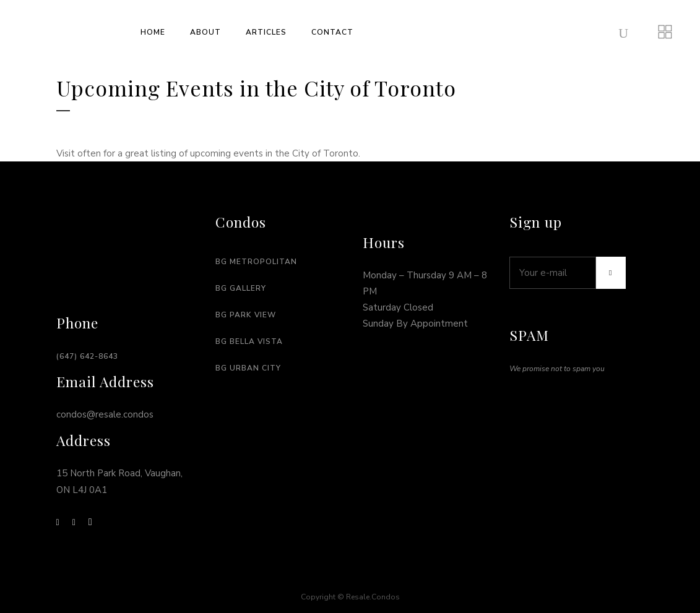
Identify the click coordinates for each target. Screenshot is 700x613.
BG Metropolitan (256, 262)
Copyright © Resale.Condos (350, 597)
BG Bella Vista (249, 341)
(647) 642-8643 (87, 356)
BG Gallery (241, 288)
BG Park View (246, 315)
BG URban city (248, 368)
